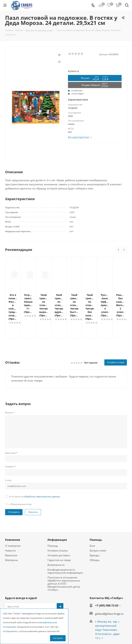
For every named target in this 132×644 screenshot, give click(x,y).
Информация (57, 519)
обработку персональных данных (42, 476)
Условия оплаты (58, 530)
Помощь (53, 525)
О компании (13, 525)
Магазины (12, 540)
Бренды (95, 535)
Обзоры (95, 540)
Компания (13, 519)
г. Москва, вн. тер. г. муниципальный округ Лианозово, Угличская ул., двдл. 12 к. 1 (108, 609)
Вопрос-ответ (98, 530)
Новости (10, 530)
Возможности (56, 544)
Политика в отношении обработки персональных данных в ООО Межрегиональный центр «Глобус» (64, 563)
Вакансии (11, 535)
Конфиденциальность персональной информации (65, 551)
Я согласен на (35, 476)
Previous (119, 250)
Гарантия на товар (59, 540)
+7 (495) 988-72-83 (107, 585)
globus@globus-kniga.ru (109, 593)
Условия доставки (59, 535)
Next (124, 250)
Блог (92, 525)
